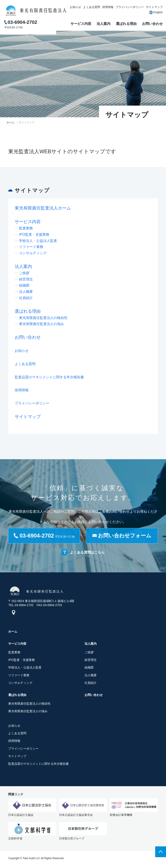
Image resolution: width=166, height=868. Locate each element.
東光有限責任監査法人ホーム (43, 208)
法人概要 (26, 292)
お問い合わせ (152, 24)
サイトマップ (154, 7)
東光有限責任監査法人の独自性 (43, 318)
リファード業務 (31, 247)
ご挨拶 (24, 273)
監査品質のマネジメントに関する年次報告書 (49, 377)
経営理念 (26, 279)
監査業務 (26, 228)
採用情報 (108, 7)
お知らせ (75, 7)
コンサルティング (33, 253)
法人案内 (104, 24)
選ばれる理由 (126, 24)
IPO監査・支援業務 (34, 234)
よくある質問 (92, 7)
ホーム (10, 122)
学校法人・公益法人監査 (38, 241)
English (158, 12)
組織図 (24, 285)
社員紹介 (26, 298)
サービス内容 (81, 24)
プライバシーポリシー (130, 7)
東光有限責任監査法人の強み (41, 324)
